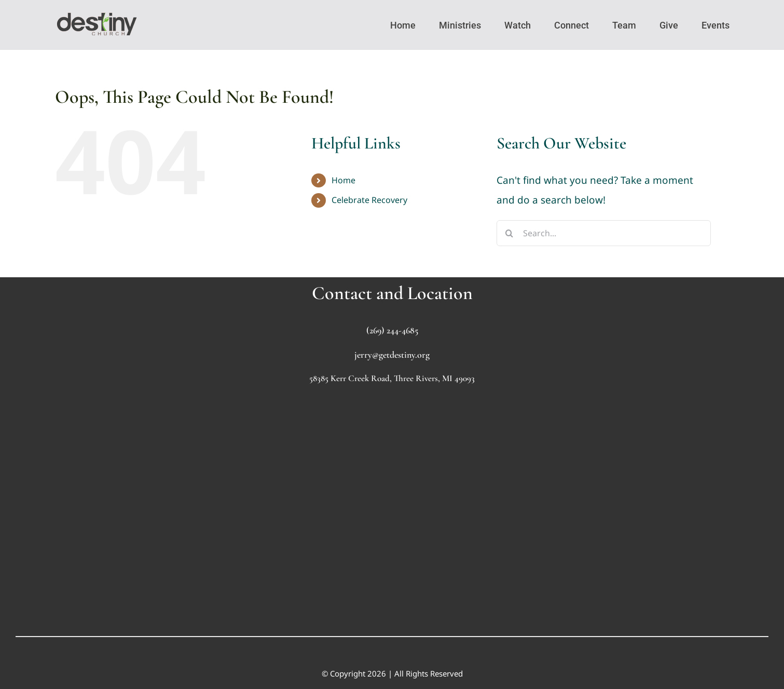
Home (343, 180)
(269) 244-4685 (392, 330)
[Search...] (604, 233)
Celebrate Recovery (369, 200)
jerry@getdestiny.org (392, 355)
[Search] (510, 233)
